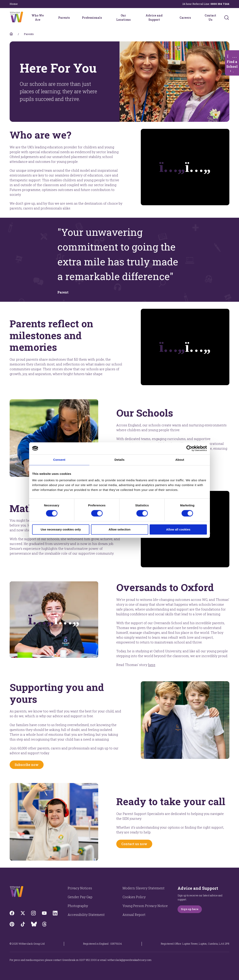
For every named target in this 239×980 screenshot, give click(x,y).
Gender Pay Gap (80, 897)
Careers (185, 18)
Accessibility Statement (86, 915)
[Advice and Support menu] (170, 17)
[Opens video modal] (54, 620)
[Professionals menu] (104, 17)
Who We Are (38, 17)
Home (14, 4)
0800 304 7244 (220, 4)
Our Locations (123, 17)
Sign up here (190, 909)
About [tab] (180, 460)
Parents (64, 18)
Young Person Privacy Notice (145, 906)
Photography (78, 906)
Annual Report (134, 915)
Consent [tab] (59, 460)
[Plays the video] (185, 167)
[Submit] (227, 17)
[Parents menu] (72, 17)
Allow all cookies (178, 529)
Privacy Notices (80, 888)
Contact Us (210, 17)
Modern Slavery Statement (144, 888)
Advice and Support (154, 17)
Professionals (92, 18)
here (152, 665)
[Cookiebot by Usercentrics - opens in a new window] (189, 448)
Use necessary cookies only (61, 529)
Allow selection (119, 529)
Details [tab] (119, 460)
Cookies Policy (134, 897)
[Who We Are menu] (49, 17)
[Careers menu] (193, 17)
